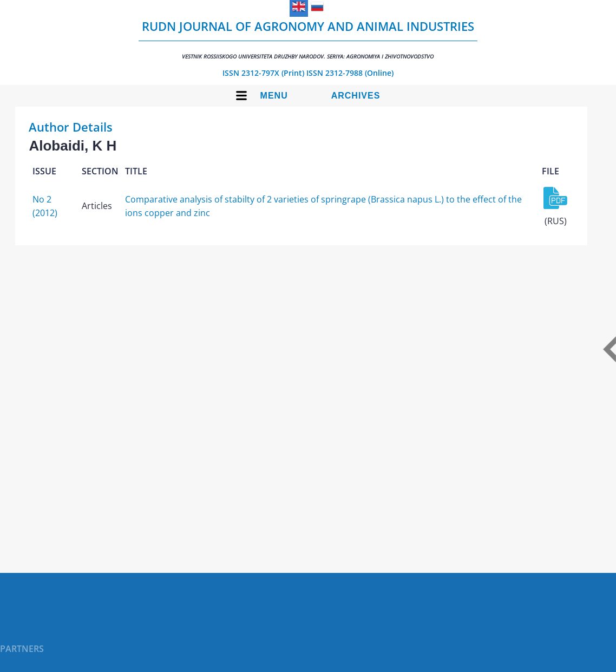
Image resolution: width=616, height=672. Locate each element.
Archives (356, 96)
